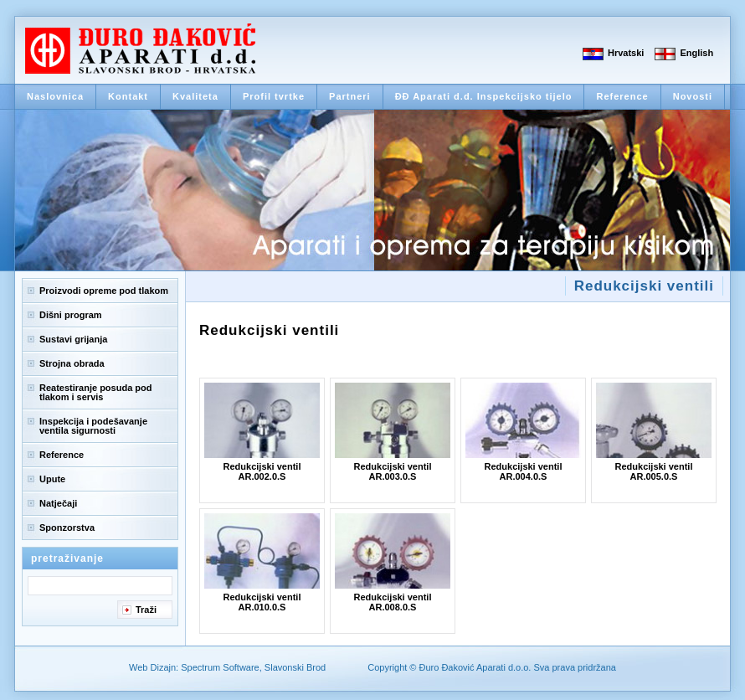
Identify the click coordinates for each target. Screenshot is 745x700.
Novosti (693, 96)
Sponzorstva (67, 528)
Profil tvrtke (274, 96)
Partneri (350, 96)
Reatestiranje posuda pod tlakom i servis (95, 392)
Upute (52, 479)
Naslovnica (55, 96)
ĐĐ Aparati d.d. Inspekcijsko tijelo (484, 96)
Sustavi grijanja (73, 339)
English (696, 53)
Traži (146, 610)
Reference (622, 96)
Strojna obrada (72, 363)
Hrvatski (626, 53)
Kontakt (128, 96)
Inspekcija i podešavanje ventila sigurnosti (93, 426)
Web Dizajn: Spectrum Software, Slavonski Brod (227, 667)
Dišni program (71, 315)
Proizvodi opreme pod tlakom (104, 291)
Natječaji (58, 503)
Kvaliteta (195, 96)
